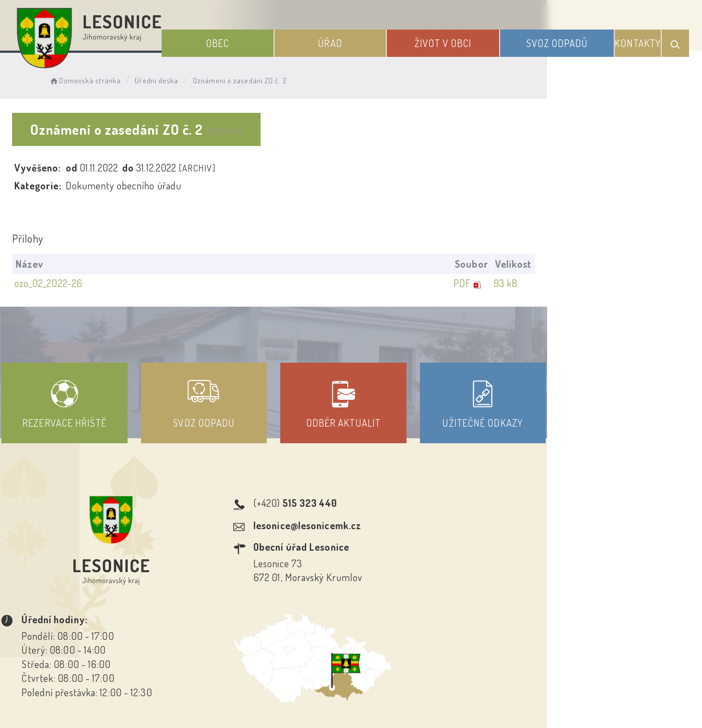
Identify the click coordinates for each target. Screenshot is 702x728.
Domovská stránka (110, 79)
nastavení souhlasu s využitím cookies (534, 705)
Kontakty (642, 39)
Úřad (362, 39)
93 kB (644, 283)
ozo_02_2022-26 (65, 283)
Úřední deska (182, 79)
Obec (260, 39)
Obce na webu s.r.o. (475, 690)
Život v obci (464, 39)
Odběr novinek (384, 647)
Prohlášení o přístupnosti (285, 647)
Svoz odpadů (567, 39)
